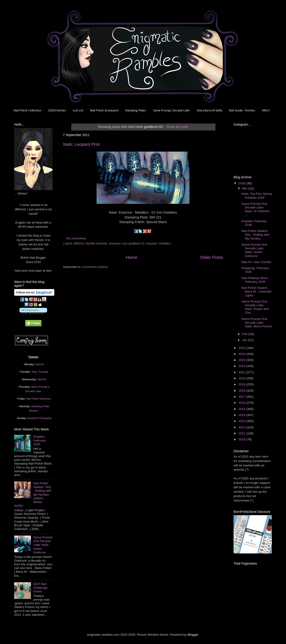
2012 (242, 427)
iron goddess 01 (133, 243)
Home (131, 257)
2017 (242, 397)
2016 (242, 403)
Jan (245, 340)
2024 (242, 354)
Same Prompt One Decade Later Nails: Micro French (257, 323)
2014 (242, 415)
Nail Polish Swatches (39, 399)
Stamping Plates (136, 111)
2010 (242, 439)
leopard (152, 243)
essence (115, 243)
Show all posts (177, 127)
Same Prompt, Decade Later (172, 111)
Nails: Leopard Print (81, 144)
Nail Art (40, 364)
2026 (242, 183)
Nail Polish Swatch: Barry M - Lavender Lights (257, 291)
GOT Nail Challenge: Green (41, 588)
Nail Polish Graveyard (104, 111)
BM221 (79, 243)
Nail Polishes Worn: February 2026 (255, 280)
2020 (242, 378)
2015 (242, 409)
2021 (242, 372)
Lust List (78, 111)
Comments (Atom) (95, 267)
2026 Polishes (57, 111)
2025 (242, 348)
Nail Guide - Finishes (242, 111)
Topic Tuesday (40, 372)
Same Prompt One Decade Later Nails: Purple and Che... (255, 307)
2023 (242, 360)
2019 (242, 384)
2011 (242, 433)
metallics (165, 243)
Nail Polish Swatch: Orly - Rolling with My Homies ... (255, 235)
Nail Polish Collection (28, 111)
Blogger (193, 635)
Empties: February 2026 (39, 440)
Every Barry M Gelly (210, 111)
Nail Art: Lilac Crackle (256, 262)
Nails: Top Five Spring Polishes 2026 (257, 196)
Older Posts (212, 257)
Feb (245, 334)
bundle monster (97, 243)
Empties (32, 418)
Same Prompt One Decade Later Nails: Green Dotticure (43, 545)
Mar (245, 188)
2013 (242, 421)
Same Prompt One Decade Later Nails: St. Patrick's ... (256, 209)
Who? (266, 111)
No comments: (77, 238)
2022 (242, 366)
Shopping (46, 418)
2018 (242, 391)
